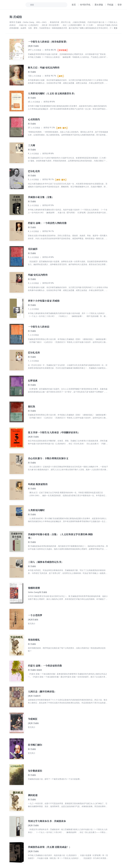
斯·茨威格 (32, 72)
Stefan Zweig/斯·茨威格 (38, 592)
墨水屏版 (99, 5)
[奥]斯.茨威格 (33, 723)
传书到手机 (85, 5)
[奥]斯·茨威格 (33, 46)
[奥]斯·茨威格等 (34, 696)
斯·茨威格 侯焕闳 (35, 670)
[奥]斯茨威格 (33, 620)
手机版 (110, 5)
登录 (120, 5)
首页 (74, 5)
